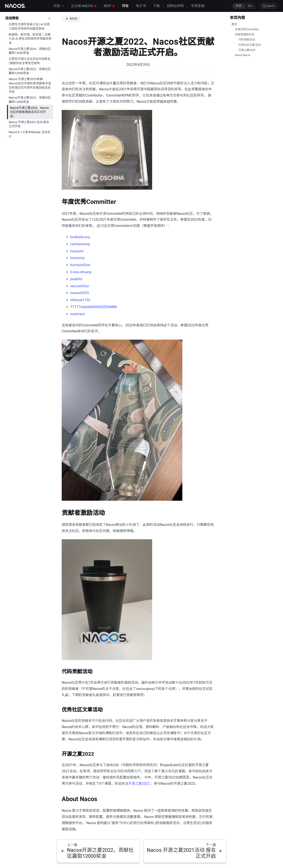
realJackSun (80, 286)
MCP (109, 6)
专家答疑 (198, 6)
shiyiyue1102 (80, 300)
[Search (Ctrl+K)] (269, 6)
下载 (156, 6)
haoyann (77, 251)
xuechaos (77, 314)
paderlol (76, 279)
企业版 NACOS (84, 6)
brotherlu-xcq (80, 237)
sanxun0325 (80, 293)
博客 (125, 6)
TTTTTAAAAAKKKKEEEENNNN (94, 307)
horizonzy (78, 258)
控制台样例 (175, 6)
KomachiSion (80, 265)
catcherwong (80, 244)
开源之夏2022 (139, 784)
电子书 (141, 6)
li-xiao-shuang (81, 272)
